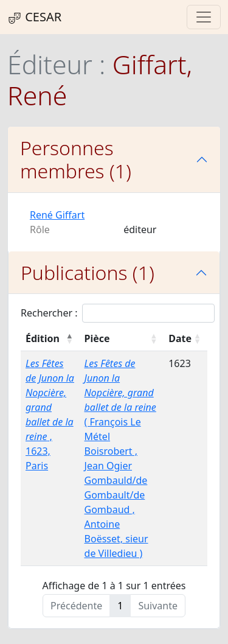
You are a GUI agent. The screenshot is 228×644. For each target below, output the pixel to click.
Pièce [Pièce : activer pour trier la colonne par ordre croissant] (97, 338)
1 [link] (120, 606)
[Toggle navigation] (204, 17)
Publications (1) (88, 272)
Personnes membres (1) (76, 159)
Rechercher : (118, 313)
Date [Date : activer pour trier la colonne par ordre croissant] (180, 338)
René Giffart (57, 215)
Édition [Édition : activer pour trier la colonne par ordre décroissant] (43, 338)
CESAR (34, 17)
